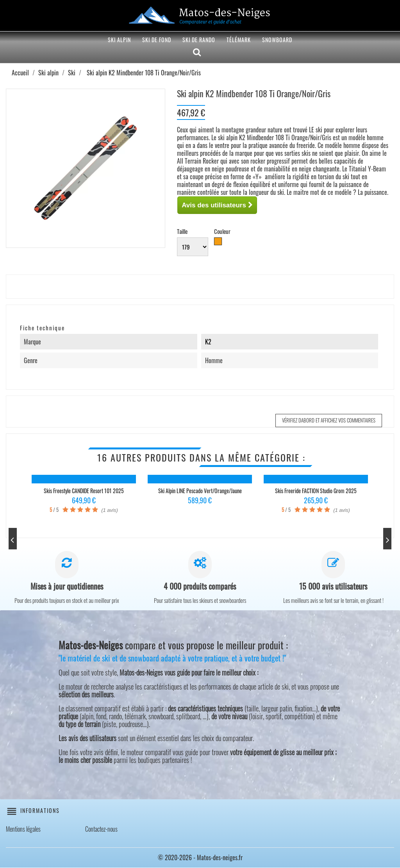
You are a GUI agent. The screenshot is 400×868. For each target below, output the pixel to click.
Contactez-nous (101, 829)
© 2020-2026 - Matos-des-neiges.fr (200, 858)
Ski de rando (199, 40)
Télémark (239, 40)
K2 (208, 342)
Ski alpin (119, 40)
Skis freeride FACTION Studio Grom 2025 (316, 491)
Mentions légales (23, 829)
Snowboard (277, 40)
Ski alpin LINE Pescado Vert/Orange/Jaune (200, 491)
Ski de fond (157, 40)
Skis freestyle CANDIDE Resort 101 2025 (84, 491)
